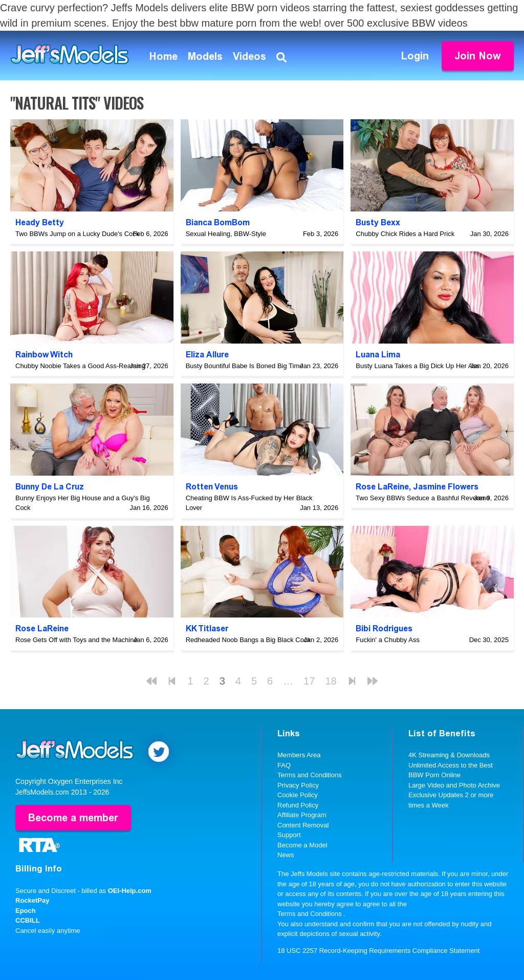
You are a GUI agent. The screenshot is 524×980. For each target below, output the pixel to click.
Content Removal (303, 825)
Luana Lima (378, 355)
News (286, 855)
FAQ (284, 765)
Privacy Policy (298, 785)
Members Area (299, 755)
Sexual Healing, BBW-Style (226, 234)
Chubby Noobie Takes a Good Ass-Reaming (80, 366)
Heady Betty (40, 222)
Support (289, 835)
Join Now (478, 56)
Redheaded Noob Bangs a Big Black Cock (248, 640)
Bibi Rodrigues (384, 629)
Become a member (73, 818)
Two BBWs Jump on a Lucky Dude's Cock (77, 234)
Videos (249, 56)
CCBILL (28, 920)
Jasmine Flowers (446, 487)
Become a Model (302, 845)
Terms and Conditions (310, 775)
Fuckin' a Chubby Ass (388, 640)
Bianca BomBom (218, 222)
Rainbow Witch (44, 355)
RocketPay (32, 900)
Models (205, 56)
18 (331, 681)
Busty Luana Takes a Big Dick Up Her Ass (417, 366)
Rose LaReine (382, 487)
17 (309, 681)
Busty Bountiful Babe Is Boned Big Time (245, 366)
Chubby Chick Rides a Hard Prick (405, 234)
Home (163, 56)
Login (415, 56)
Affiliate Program (302, 815)
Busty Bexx (378, 222)
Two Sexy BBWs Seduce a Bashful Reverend (423, 498)
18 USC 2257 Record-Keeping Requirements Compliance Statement (378, 951)
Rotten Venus (212, 487)
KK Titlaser (207, 629)
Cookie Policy (298, 795)
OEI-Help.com (130, 891)
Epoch (26, 911)
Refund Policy (298, 805)
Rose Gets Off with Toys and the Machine (77, 640)
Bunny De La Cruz (50, 487)
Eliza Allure (207, 355)
